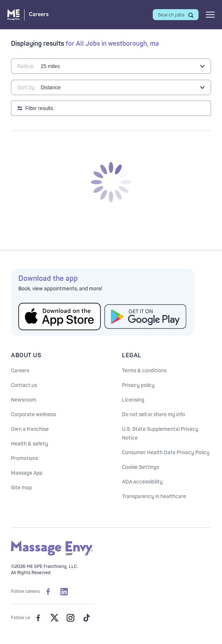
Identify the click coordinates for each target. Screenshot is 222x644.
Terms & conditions (144, 371)
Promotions (25, 458)
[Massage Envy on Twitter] (54, 618)
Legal (132, 355)
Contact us (24, 385)
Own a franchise (30, 429)
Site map (21, 488)
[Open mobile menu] (210, 15)
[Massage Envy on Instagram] (70, 618)
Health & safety (29, 444)
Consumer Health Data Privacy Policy (166, 453)
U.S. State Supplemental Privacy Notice (160, 434)
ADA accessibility (142, 482)
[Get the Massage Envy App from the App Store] (60, 317)
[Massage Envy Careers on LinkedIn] (64, 591)
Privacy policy (138, 385)
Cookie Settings (140, 467)
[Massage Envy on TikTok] (86, 618)
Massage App (27, 473)
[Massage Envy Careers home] (28, 15)
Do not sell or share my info (153, 415)
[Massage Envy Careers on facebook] (48, 591)
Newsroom (24, 400)
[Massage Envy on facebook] (38, 618)
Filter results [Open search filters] (39, 108)
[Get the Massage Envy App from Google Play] (146, 317)
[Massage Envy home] (52, 554)
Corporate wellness (34, 415)
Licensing (133, 400)
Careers (20, 371)
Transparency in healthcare (154, 496)
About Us (26, 355)
